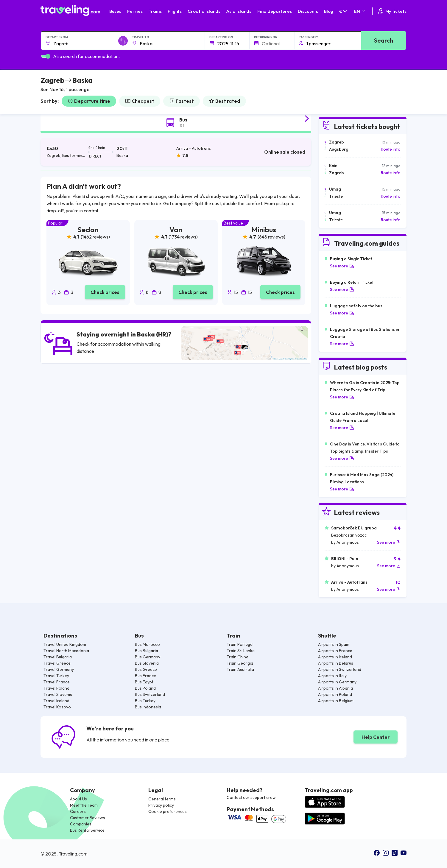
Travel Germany (59, 669)
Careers (78, 811)
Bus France (145, 676)
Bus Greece (146, 669)
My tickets (392, 11)
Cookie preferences (168, 811)
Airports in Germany (337, 682)
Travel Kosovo (57, 707)
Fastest (182, 101)
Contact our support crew (251, 797)
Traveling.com (73, 854)
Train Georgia (240, 663)
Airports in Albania (335, 688)
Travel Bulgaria (58, 657)
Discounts (308, 11)
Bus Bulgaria (147, 651)
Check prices (105, 292)
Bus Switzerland (150, 694)
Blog (329, 11)
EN (360, 11)
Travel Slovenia (58, 694)
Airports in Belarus (336, 663)
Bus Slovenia (147, 663)
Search (384, 40)
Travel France (57, 682)
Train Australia (240, 669)
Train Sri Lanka (241, 651)
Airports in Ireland (335, 657)
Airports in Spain (334, 644)
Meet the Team (84, 805)
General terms (162, 799)
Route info (391, 149)
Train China (237, 657)
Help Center (376, 737)
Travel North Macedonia (66, 651)
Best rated (224, 101)
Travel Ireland (56, 701)
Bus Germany (148, 657)
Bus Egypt (144, 682)
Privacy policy (161, 805)
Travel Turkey (56, 676)
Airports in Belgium (336, 701)
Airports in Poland (335, 694)
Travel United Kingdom (65, 644)
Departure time (89, 101)
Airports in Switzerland (340, 669)
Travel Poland (56, 688)
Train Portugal (240, 644)
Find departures (275, 11)
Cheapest (140, 101)
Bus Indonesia (148, 707)
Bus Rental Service (87, 830)
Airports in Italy (332, 676)
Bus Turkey (145, 701)
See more (342, 266)
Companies (81, 824)
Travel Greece (57, 663)
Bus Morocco (147, 644)
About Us (78, 799)
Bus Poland (145, 688)
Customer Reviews (88, 818)
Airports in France (335, 651)
